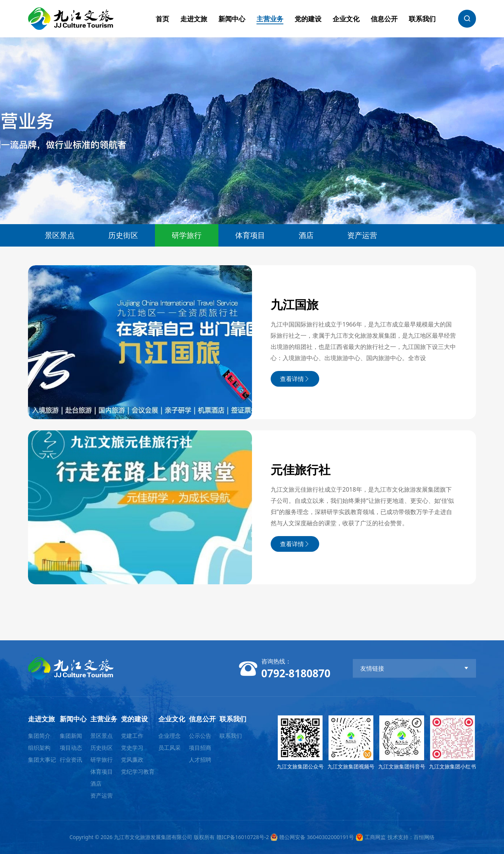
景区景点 (60, 235)
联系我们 (422, 19)
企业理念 (169, 736)
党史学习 (132, 748)
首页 (162, 19)
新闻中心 (232, 19)
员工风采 (169, 748)
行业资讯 (71, 759)
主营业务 (270, 19)
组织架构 (39, 748)
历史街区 (123, 235)
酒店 (306, 235)
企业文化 (346, 19)
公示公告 (200, 736)
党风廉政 (132, 759)
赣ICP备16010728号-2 (243, 837)
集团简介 (39, 736)
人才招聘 (200, 759)
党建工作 (132, 736)
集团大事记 (42, 759)
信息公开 (384, 19)
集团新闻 (71, 736)
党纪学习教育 (138, 771)
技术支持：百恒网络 (411, 837)
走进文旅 (194, 19)
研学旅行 (187, 235)
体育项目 (250, 235)
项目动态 (71, 748)
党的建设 (308, 19)
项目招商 (200, 748)
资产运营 (362, 235)
